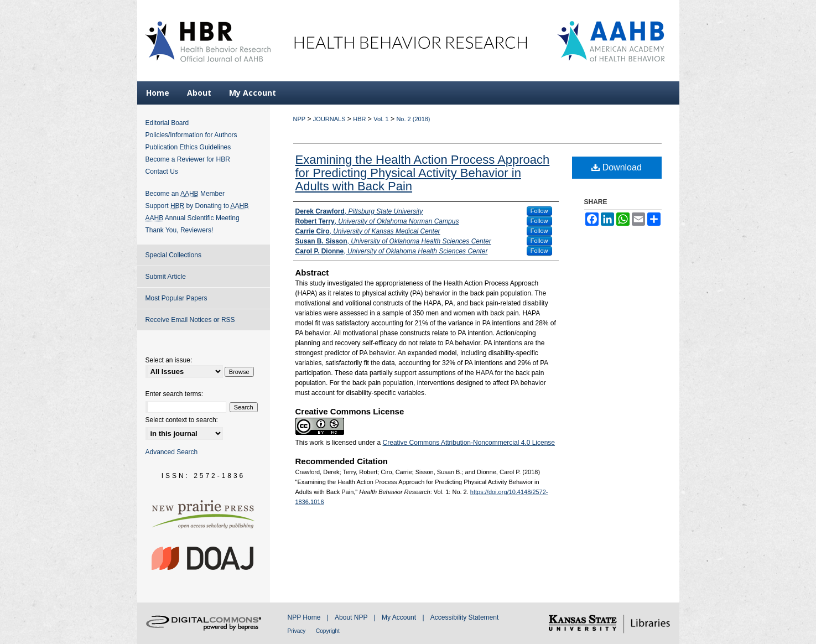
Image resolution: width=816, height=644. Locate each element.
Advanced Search (172, 452)
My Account (400, 617)
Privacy (298, 631)
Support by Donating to (197, 206)
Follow (539, 211)
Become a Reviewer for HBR (188, 159)
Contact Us (162, 172)
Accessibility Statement (464, 617)
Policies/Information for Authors (191, 135)
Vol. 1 (381, 119)
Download (617, 167)
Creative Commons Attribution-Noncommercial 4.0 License (469, 443)
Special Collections (173, 255)
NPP (300, 119)
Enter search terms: (175, 394)
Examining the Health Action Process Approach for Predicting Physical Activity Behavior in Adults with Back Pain (423, 173)
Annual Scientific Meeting (193, 218)
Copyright (328, 631)
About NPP (352, 617)
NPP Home (305, 617)
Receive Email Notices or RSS (190, 320)
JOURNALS (329, 119)
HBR (359, 119)
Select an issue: (169, 360)
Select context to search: (182, 420)
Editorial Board (167, 123)
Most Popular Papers (176, 298)
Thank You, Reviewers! (180, 230)
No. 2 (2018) (413, 119)
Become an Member (185, 194)
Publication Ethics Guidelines (188, 147)
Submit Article (166, 277)
